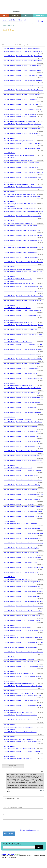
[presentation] (18, 825)
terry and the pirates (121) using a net (27, 427)
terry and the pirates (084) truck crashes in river (30, 296)
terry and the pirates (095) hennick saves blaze (29, 349)
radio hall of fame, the (10, 647)
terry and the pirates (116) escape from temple (29, 422)
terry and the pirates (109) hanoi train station (29, 388)
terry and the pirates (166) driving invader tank (29, 611)
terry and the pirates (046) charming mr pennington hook (19, 121)
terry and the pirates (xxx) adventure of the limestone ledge (20, 732)
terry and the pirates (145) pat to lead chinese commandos (20, 524)
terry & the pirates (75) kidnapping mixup (27, 252)
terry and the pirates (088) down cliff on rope (29, 315)
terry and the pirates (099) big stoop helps (28, 369)
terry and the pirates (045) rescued (26, 117)
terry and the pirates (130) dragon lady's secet (29, 470)
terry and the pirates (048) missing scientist (28, 129)
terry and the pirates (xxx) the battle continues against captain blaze (23, 637)
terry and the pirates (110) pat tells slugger (28, 393)
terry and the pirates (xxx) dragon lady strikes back (18, 759)
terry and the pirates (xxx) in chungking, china (29, 686)
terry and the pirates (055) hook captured (27, 163)
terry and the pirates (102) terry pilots (26, 373)
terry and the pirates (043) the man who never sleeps (18, 674)
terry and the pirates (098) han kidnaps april (28, 364)
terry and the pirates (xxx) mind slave (26, 715)
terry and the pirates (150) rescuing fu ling (28, 548)
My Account (40, 15)
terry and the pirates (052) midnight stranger (28, 148)
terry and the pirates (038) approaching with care (30, 85)
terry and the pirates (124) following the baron (29, 441)
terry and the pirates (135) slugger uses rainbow (30, 495)
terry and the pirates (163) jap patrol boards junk (30, 606)
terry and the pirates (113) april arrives (27, 407)
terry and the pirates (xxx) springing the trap (29, 705)
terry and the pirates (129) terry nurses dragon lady (18, 468)
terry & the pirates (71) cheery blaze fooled (28, 231)
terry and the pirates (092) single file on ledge (29, 335)
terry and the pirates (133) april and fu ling (28, 485)
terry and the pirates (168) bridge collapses (28, 621)
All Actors (40, 21)
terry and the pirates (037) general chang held (29, 80)
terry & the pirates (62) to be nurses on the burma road (19, 194)
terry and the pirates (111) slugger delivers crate (29, 398)
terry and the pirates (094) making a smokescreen (30, 344)
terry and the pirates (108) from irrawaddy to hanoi (18, 385)
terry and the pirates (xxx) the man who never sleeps (18, 693)
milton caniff (22, 20)
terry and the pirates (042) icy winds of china (29, 104)
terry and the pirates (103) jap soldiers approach (29, 378)
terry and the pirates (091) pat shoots (26, 330)
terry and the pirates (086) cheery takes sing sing (17, 308)
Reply (42, 791)
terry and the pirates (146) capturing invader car (29, 528)
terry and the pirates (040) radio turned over (28, 95)
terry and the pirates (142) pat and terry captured (30, 507)
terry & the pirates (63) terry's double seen (28, 197)
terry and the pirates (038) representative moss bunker (19, 659)
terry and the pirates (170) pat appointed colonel (29, 630)
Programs (15, 15)
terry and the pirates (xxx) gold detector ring (29, 696)
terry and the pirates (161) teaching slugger (28, 596)
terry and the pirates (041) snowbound (27, 100)
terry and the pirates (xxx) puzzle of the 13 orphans (18, 727)
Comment (6, 815)
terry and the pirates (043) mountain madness (28, 109)
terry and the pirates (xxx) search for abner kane (30, 642)
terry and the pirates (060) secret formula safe (29, 187)
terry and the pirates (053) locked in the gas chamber (19, 155)
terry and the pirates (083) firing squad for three (30, 291)
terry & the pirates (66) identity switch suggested (29, 211)
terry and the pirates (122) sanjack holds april (29, 432)
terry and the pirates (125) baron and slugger (28, 446)
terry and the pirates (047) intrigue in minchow (29, 124)
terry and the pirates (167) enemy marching (28, 616)
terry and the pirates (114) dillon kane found (28, 412)
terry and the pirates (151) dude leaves (27, 553)
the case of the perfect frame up (27, 647)
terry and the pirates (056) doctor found (27, 168)
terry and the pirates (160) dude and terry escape (30, 591)
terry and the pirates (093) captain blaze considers (18, 342)
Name (18, 798)
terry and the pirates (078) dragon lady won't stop (17, 269)
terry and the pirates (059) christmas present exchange (19, 184)
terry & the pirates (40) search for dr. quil (28, 662)
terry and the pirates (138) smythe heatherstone (29, 461)
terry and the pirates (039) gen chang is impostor (30, 90)
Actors (27, 15)
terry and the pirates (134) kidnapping (26, 490)
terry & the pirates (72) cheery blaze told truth (29, 235)
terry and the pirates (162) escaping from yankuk (30, 601)
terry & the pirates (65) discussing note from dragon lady (20, 209)
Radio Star (12, 20)
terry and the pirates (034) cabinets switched (28, 66)
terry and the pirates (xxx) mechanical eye (28, 720)
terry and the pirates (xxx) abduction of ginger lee (18, 713)
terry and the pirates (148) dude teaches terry (29, 538)
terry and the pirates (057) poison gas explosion (29, 172)
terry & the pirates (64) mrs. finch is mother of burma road (20, 204)
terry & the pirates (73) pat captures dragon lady (30, 240)
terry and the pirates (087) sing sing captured (29, 310)
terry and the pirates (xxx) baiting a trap (27, 700)
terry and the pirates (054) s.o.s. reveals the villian (18, 160)
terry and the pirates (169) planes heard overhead (17, 628)
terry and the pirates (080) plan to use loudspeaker (18, 279)
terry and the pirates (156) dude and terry (28, 572)
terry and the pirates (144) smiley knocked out (29, 516)
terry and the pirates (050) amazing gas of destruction (19, 141)
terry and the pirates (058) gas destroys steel (29, 177)
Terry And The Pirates (9, 49)
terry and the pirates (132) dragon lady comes (29, 480)
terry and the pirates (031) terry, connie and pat (29, 51)
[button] (42, 772)
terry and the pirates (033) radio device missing (29, 61)
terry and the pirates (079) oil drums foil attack (29, 272)
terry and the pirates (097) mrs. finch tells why (29, 359)
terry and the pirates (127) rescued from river (29, 456)
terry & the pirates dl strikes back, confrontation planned (19, 749)
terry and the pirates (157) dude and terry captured (18, 579)
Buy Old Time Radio (8, 854)
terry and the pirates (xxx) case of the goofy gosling (18, 739)
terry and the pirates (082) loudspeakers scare (29, 286)
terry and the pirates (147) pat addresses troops (29, 533)
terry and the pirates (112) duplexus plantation (29, 403)
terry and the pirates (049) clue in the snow (28, 134)
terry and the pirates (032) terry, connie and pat (29, 56)
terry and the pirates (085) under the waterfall (29, 301)
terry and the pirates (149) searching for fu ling (29, 543)
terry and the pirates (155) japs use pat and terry (30, 567)
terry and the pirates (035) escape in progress (29, 71)
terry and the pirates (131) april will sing (27, 475)
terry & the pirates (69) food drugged (26, 226)
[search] (18, 11)
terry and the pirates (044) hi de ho (26, 114)
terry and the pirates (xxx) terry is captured (28, 751)
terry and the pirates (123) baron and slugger (28, 436)
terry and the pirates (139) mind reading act (28, 499)
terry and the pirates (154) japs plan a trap (28, 562)
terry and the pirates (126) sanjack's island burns (29, 451)
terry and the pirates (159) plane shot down (28, 587)
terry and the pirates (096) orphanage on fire (29, 354)
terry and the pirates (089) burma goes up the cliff (18, 322)
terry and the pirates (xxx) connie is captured (29, 742)
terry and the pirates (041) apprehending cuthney (30, 667)
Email (13, 807)
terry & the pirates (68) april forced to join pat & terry (18, 223)
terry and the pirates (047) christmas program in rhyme (19, 683)
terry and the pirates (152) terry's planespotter (29, 558)
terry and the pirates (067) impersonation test (28, 216)
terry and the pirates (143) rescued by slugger (29, 512)
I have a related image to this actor (30, 830)
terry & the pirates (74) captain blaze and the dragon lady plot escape (23, 247)
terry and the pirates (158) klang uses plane (28, 582)
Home (5, 8)
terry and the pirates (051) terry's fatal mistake (29, 143)
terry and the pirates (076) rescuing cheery (28, 257)
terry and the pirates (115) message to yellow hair (17, 419)
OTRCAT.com (17, 854)
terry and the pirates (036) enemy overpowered (29, 75)
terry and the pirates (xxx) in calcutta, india (28, 49)
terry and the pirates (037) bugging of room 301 (29, 652)
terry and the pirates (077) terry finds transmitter (30, 262)
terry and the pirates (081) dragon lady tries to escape (19, 284)
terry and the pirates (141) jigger (25, 504)
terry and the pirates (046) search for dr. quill (29, 676)
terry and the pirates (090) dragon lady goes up (29, 325)
